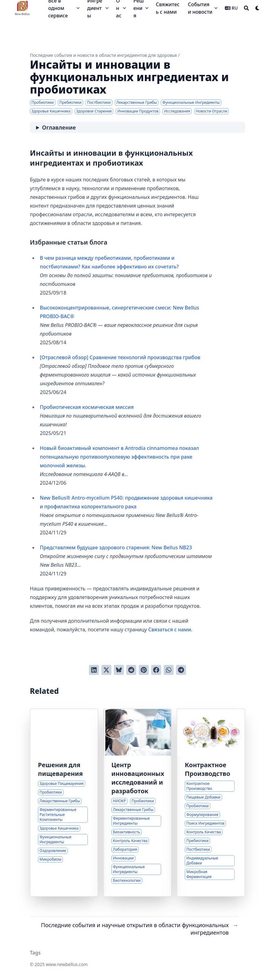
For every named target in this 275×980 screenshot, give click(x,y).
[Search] (246, 8)
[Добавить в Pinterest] (144, 670)
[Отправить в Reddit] (131, 670)
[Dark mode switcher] (258, 8)
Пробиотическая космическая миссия (87, 407)
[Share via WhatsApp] (169, 670)
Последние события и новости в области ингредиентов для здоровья (103, 55)
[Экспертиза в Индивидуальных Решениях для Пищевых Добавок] (211, 803)
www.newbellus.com (67, 964)
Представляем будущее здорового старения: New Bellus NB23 (116, 547)
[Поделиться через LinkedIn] (94, 670)
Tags (35, 953)
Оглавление (59, 127)
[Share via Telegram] (181, 670)
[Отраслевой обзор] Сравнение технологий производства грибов (120, 357)
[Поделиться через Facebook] (156, 670)
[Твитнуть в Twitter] (106, 670)
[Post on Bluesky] (119, 670)
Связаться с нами (170, 630)
